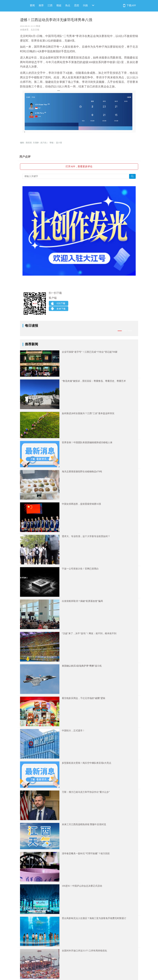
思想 (77, 5)
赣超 (59, 5)
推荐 (41, 5)
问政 (85, 5)
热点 (68, 5)
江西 (50, 5)
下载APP (131, 5)
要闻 (32, 5)
